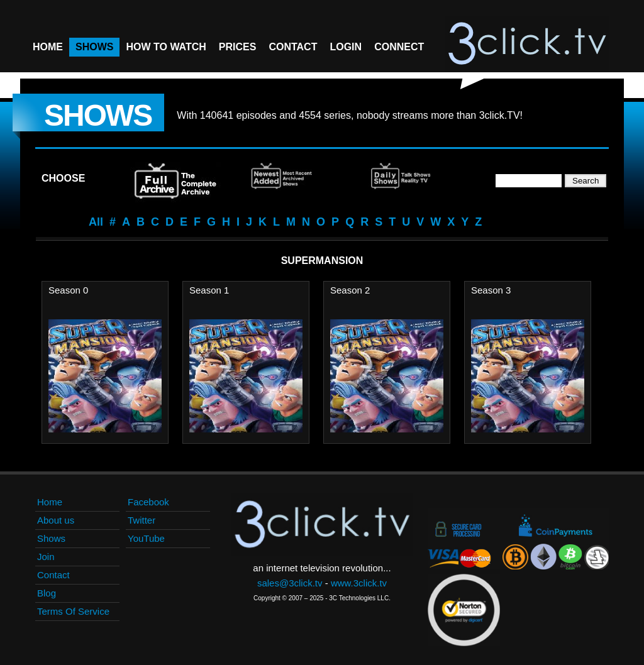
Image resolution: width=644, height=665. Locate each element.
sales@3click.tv (290, 583)
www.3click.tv (359, 583)
